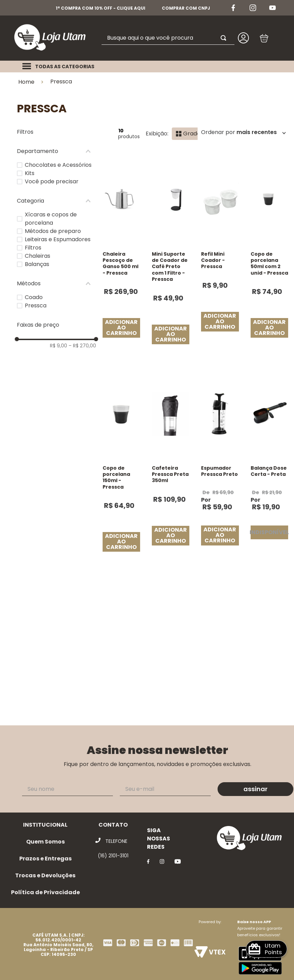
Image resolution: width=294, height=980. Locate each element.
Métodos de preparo (53, 231)
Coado (34, 297)
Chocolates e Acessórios (58, 165)
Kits (30, 173)
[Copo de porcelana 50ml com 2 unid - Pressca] (269, 257)
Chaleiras (38, 256)
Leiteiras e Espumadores (58, 239)
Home (26, 82)
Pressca (61, 82)
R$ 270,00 (82, 346)
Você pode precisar (52, 181)
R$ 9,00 (59, 346)
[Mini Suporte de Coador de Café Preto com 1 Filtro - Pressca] (171, 257)
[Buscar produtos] (225, 38)
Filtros (33, 248)
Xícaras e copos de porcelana (51, 219)
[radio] (188, 134)
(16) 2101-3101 (113, 856)
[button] (56, 151)
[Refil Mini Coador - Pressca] (220, 257)
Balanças (37, 264)
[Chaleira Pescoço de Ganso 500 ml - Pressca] (121, 257)
